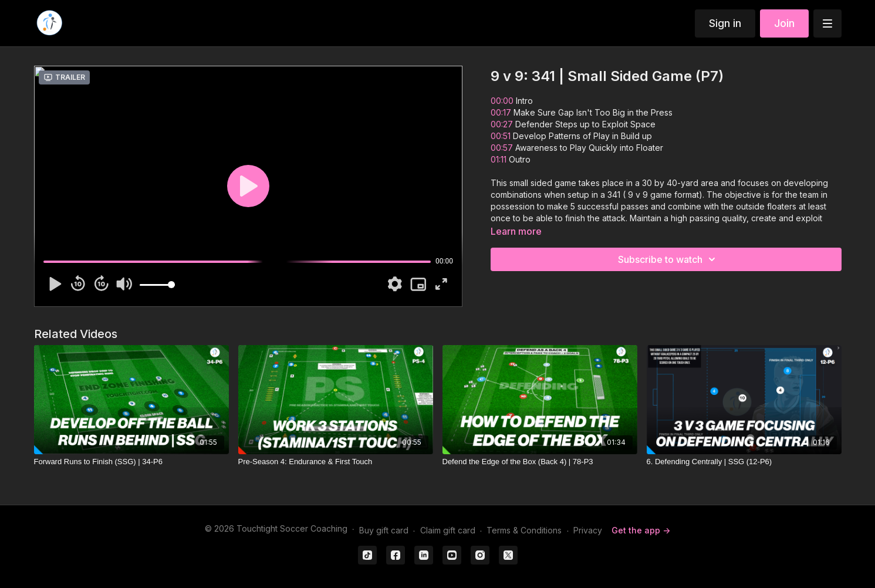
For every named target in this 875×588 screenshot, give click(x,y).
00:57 (503, 148)
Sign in (725, 23)
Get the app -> (641, 530)
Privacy (588, 530)
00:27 (503, 124)
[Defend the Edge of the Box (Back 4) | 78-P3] (540, 462)
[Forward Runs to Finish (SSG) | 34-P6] (131, 462)
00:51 (502, 136)
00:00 (502, 101)
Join (784, 23)
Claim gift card (448, 530)
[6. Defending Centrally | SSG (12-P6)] (744, 462)
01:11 (500, 159)
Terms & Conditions (524, 530)
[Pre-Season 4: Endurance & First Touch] (336, 462)
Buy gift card (384, 530)
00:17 (502, 112)
